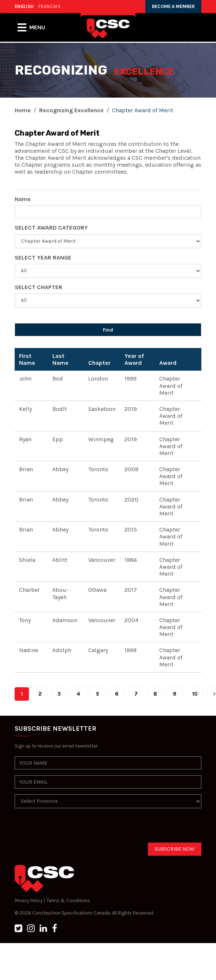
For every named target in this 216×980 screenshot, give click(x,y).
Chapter (99, 363)
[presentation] (70, 828)
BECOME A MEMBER (173, 6)
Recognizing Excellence (71, 110)
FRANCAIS (49, 6)
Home (23, 110)
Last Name (60, 359)
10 (195, 694)
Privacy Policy (29, 900)
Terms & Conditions (68, 900)
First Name (27, 359)
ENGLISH (24, 6)
